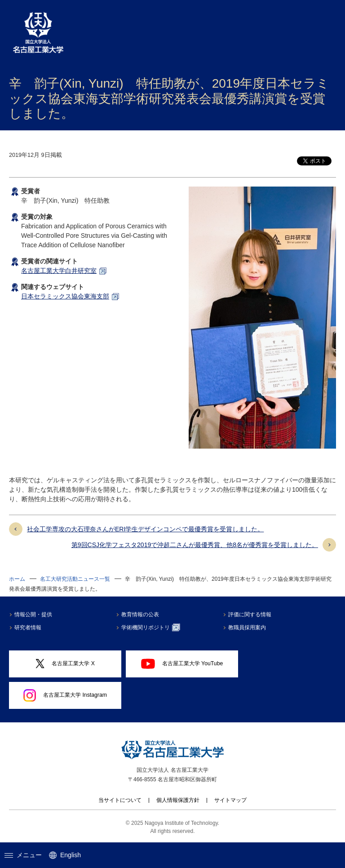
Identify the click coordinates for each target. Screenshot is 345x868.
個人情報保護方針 (178, 800)
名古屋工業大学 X (65, 664)
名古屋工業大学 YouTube (182, 663)
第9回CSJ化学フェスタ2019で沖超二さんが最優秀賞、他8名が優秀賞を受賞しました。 (195, 545)
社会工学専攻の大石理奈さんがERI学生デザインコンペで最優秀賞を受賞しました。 (145, 529)
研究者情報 (28, 628)
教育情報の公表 (140, 614)
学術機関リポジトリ (151, 628)
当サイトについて (120, 800)
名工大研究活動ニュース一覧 (75, 579)
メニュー (23, 855)
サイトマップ (230, 800)
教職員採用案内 (247, 628)
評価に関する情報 (250, 614)
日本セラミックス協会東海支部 (65, 296)
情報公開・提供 (33, 614)
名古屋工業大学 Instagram (65, 695)
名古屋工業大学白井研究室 (59, 271)
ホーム (17, 579)
